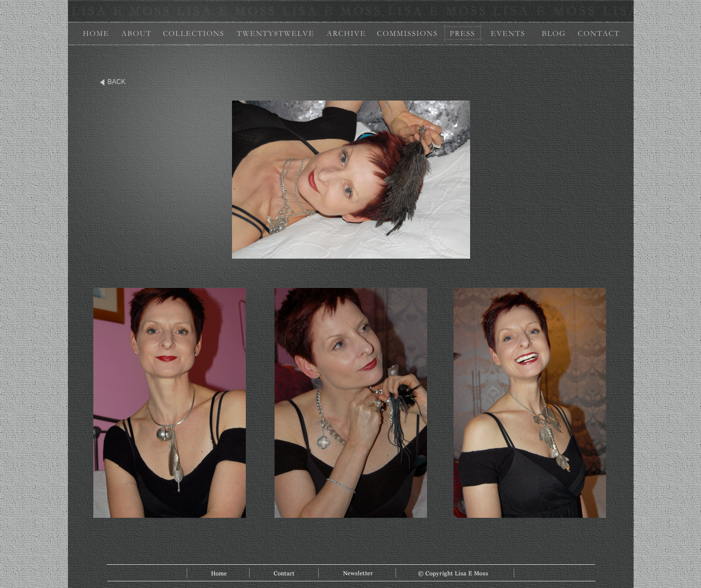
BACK (117, 82)
